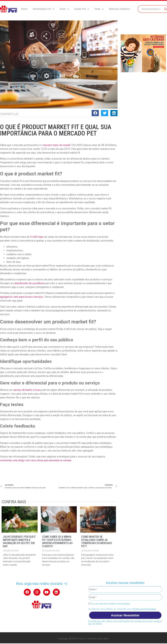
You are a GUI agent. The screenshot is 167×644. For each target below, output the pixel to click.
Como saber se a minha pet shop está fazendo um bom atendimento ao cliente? (57, 541)
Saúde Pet (82, 9)
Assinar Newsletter (125, 615)
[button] (95, 113)
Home (24, 9)
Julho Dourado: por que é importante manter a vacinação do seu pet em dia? (19, 541)
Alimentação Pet (44, 9)
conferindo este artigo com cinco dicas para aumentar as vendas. (36, 460)
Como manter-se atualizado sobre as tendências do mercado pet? (97, 541)
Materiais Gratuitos (119, 9)
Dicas (64, 9)
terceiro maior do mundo (57, 145)
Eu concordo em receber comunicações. (110, 604)
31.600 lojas (37, 237)
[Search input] (152, 9)
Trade (99, 9)
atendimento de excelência (29, 283)
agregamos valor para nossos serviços (22, 297)
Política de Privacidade (144, 609)
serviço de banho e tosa (27, 390)
